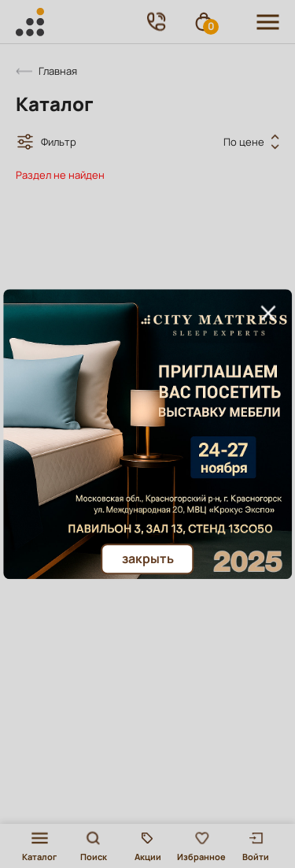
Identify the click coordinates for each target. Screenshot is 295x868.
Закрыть (148, 558)
